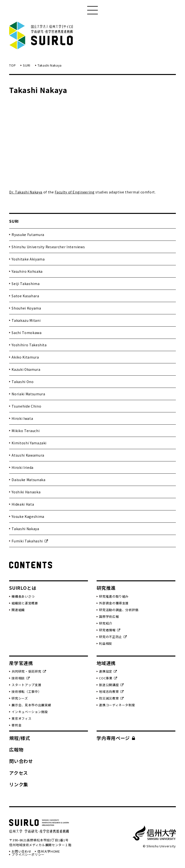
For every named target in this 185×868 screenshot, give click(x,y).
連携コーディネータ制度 (117, 705)
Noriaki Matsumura (28, 394)
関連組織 (18, 610)
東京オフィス (21, 718)
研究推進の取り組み (114, 596)
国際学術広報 (109, 617)
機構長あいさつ (23, 596)
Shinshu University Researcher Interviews (48, 247)
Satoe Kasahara (25, 296)
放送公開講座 (111, 685)
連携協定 (108, 671)
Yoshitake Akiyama (28, 259)
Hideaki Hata (23, 504)
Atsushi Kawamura (28, 455)
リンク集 (19, 784)
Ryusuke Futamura (28, 235)
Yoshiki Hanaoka (26, 492)
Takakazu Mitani (26, 320)
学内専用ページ (116, 738)
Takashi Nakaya (25, 529)
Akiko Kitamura (25, 357)
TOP (12, 65)
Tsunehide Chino (26, 406)
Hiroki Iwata (22, 418)
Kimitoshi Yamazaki (29, 443)
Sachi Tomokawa (26, 333)
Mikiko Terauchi (26, 431)
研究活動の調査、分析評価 (119, 610)
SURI (27, 65)
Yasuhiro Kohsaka (27, 271)
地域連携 (106, 663)
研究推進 (106, 588)
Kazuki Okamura (26, 369)
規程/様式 (20, 738)
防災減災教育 (111, 698)
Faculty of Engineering (75, 192)
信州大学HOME (49, 851)
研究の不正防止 (113, 637)
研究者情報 (110, 630)
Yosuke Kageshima (28, 516)
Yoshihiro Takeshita (29, 345)
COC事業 (108, 678)
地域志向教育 (111, 691)
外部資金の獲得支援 (114, 603)
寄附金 (17, 725)
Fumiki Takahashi (30, 541)
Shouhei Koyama (26, 308)
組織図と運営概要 (25, 603)
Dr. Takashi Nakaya (26, 192)
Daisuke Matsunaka (28, 480)
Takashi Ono (23, 382)
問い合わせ (21, 761)
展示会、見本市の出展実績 (31, 705)
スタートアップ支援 (26, 685)
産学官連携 (21, 663)
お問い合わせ (21, 851)
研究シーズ (20, 698)
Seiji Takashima (26, 284)
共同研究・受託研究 (29, 671)
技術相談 (21, 678)
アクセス (19, 773)
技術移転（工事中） (26, 691)
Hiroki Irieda (22, 467)
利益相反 (106, 643)
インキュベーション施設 (30, 712)
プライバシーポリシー (28, 854)
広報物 (16, 749)
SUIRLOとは (23, 588)
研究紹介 (106, 623)
